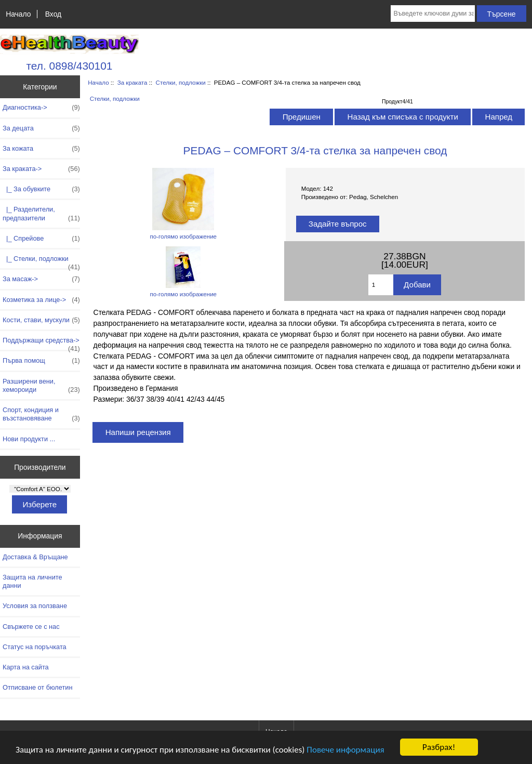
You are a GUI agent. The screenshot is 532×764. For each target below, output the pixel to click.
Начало (18, 14)
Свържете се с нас (31, 627)
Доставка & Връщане (35, 557)
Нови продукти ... (29, 439)
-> (41, 169)
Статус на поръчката (35, 647)
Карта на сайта (26, 667)
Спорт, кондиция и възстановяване (41, 414)
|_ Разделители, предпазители (41, 214)
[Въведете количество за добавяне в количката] (381, 285)
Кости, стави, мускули (41, 320)
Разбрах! (439, 747)
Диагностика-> (41, 108)
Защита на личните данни (32, 581)
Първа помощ (41, 361)
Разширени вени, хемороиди (41, 386)
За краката (132, 82)
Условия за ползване (35, 606)
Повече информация (345, 750)
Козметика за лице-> (41, 300)
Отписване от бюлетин (37, 687)
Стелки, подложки (181, 82)
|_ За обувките (41, 189)
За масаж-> (41, 279)
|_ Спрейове (41, 239)
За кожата (41, 149)
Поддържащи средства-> (41, 343)
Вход (53, 14)
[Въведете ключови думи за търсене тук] (433, 14)
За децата (41, 128)
